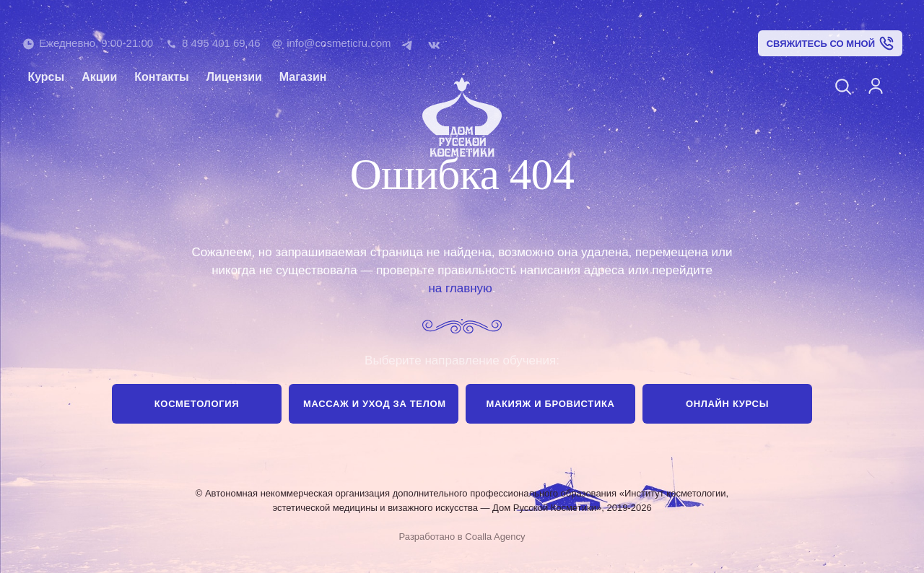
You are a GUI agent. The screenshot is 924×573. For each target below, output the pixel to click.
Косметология (197, 404)
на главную (460, 288)
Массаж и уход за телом (375, 404)
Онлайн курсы (727, 404)
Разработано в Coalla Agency (462, 537)
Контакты (161, 77)
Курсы (46, 77)
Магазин (303, 77)
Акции (99, 77)
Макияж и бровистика (550, 404)
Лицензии (234, 77)
